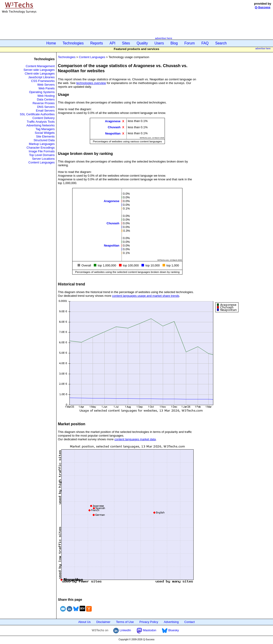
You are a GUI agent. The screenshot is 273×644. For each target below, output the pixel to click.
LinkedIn (122, 630)
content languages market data (135, 439)
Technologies (73, 43)
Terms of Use (125, 622)
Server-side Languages (39, 70)
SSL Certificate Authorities (37, 114)
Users (159, 43)
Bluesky (170, 630)
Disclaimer (103, 622)
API (112, 43)
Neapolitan (113, 133)
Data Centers (46, 99)
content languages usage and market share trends (146, 296)
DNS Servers (46, 107)
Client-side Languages (40, 73)
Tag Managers (45, 129)
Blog (174, 43)
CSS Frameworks (43, 81)
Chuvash (114, 127)
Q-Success (263, 7)
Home (51, 43)
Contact (190, 622)
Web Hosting (46, 96)
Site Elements (45, 136)
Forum (190, 43)
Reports (97, 43)
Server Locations (43, 159)
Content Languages (42, 162)
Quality (142, 43)
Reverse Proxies (44, 103)
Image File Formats (42, 151)
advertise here (163, 38)
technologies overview (91, 83)
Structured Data (44, 140)
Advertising (171, 622)
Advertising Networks (41, 125)
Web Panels (47, 88)
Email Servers (45, 111)
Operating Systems (42, 92)
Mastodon (146, 630)
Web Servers (46, 85)
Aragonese (113, 121)
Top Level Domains (42, 155)
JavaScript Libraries (41, 77)
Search (221, 43)
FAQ (205, 43)
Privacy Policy (149, 622)
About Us (84, 622)
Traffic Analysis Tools (41, 122)
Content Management (40, 66)
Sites (126, 43)
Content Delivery (44, 118)
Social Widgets (45, 133)
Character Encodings (41, 148)
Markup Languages (42, 144)
